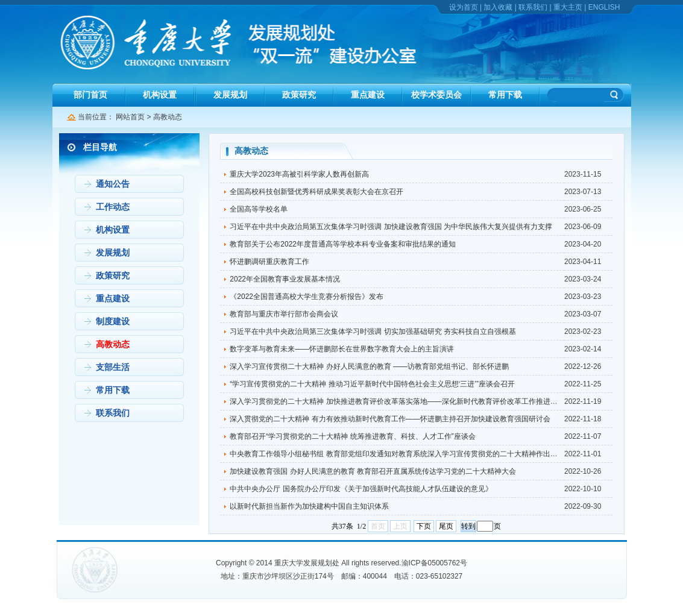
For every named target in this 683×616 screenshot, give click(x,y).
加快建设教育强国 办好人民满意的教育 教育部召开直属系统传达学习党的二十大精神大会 (373, 471)
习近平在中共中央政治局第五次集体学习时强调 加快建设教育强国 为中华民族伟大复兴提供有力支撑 (391, 227)
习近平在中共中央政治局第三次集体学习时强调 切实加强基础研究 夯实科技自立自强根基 (373, 332)
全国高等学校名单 (259, 209)
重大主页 (568, 7)
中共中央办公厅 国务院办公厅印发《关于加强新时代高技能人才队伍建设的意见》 (361, 489)
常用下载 (505, 95)
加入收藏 (498, 7)
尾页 (446, 526)
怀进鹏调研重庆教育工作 (269, 262)
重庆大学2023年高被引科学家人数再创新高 (299, 174)
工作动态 (113, 207)
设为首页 (464, 7)
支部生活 (113, 367)
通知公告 (113, 184)
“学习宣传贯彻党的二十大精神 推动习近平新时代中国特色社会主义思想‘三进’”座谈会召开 (372, 384)
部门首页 (90, 95)
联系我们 (533, 7)
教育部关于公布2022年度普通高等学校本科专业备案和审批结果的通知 (343, 244)
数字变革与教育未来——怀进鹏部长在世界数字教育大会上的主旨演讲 (342, 349)
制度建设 (113, 321)
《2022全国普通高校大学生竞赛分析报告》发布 (307, 297)
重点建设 (368, 95)
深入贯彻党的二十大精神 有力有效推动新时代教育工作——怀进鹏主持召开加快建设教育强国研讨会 (390, 419)
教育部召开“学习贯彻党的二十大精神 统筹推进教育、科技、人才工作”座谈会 (352, 436)
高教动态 (168, 117)
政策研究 (299, 95)
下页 (424, 526)
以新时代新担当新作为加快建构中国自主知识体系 (309, 506)
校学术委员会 (436, 95)
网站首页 (130, 117)
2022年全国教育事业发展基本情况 (285, 279)
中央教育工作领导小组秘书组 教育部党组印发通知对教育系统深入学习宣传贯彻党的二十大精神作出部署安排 (404, 454)
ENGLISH (604, 7)
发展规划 (230, 95)
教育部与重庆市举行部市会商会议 (284, 314)
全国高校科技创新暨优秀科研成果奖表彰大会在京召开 (316, 192)
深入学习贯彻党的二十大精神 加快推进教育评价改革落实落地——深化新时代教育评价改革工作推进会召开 (401, 401)
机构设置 (160, 95)
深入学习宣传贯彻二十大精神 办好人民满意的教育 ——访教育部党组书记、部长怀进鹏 (369, 366)
